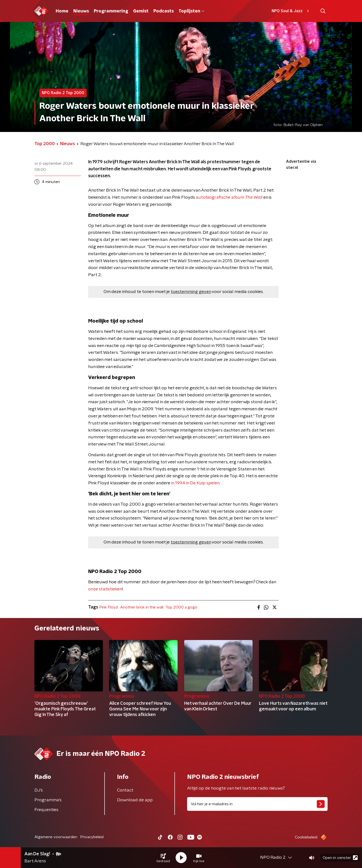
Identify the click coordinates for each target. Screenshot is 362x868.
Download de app (135, 800)
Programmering (111, 11)
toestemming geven (191, 292)
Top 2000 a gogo (181, 607)
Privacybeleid (92, 837)
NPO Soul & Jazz (291, 11)
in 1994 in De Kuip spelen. (196, 483)
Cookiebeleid (306, 837)
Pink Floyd (108, 607)
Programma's (48, 800)
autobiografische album (229, 197)
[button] (163, 858)
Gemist (141, 11)
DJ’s (39, 790)
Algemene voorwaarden (56, 837)
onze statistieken (105, 589)
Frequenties (46, 810)
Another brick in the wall (142, 607)
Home (62, 11)
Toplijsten (192, 11)
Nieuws (81, 11)
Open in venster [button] (340, 858)
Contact (125, 790)
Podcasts (164, 11)
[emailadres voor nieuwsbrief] (257, 804)
